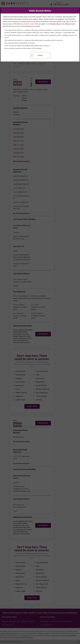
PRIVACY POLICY (56, 24)
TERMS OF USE (70, 24)
